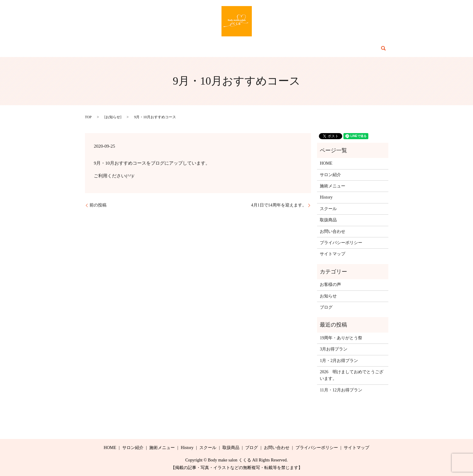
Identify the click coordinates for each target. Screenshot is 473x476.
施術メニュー (186, 48)
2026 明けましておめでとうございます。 (352, 375)
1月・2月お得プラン (339, 361)
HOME (125, 48)
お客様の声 (330, 285)
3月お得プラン (334, 349)
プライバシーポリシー (341, 243)
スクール (240, 48)
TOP (88, 117)
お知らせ (113, 117)
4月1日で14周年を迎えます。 (279, 205)
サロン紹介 (152, 48)
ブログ (292, 48)
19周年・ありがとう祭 (341, 338)
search (349, 48)
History (215, 48)
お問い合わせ (322, 48)
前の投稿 (98, 205)
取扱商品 (268, 48)
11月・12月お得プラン (341, 390)
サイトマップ (333, 254)
